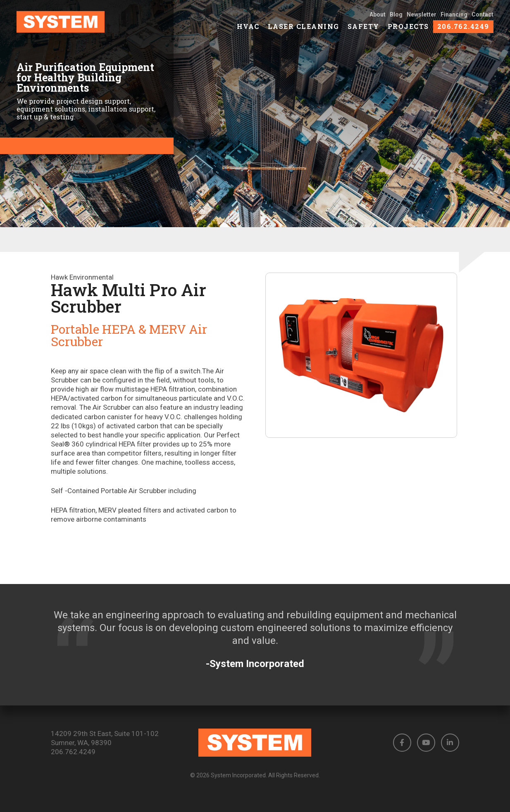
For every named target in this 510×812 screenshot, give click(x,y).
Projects (408, 29)
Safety (363, 29)
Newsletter (422, 17)
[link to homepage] (69, 25)
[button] (402, 743)
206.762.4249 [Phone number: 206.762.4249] (73, 752)
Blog (396, 17)
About (378, 17)
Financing (454, 17)
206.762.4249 (463, 29)
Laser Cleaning (304, 29)
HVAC (248, 29)
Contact (483, 17)
